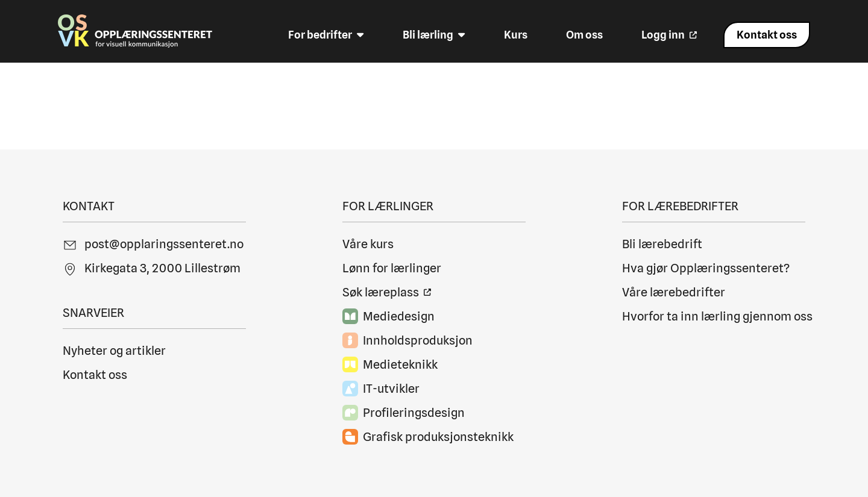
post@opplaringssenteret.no (164, 244)
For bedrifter (326, 35)
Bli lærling (434, 35)
